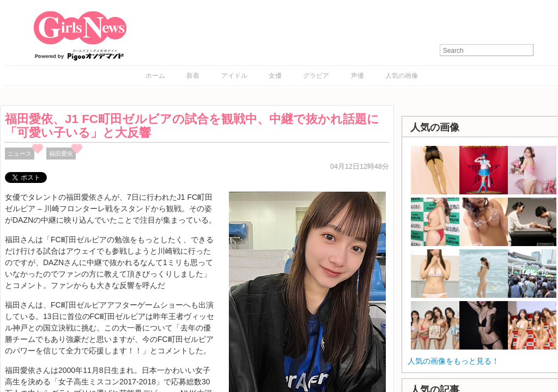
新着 (193, 76)
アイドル (234, 76)
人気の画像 (402, 76)
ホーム (155, 76)
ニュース (20, 154)
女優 (275, 76)
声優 (357, 76)
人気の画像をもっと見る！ (453, 361)
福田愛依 (61, 154)
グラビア (316, 76)
